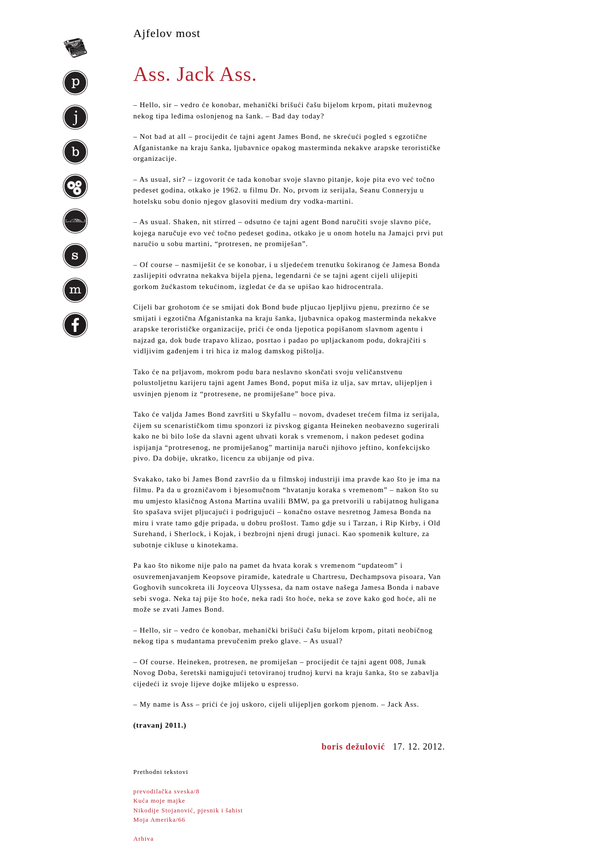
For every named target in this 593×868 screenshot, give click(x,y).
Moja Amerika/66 (160, 820)
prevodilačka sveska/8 (167, 791)
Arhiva (144, 839)
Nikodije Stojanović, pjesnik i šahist (188, 810)
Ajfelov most (167, 33)
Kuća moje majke (160, 800)
